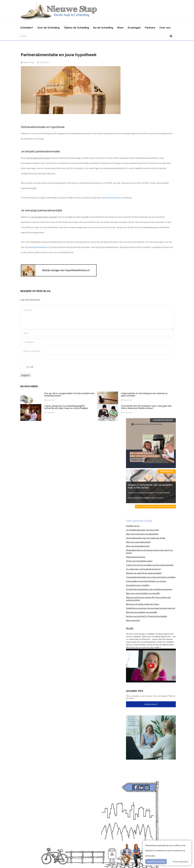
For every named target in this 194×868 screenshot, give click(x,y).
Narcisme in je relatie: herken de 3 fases (143, 604)
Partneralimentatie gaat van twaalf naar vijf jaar (146, 538)
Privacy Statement (180, 862)
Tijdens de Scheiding (76, 28)
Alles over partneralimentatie (138, 542)
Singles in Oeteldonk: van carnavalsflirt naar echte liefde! (150, 486)
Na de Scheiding (103, 28)
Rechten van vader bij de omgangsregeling (144, 573)
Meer (120, 28)
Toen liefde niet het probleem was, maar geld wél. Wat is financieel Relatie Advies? (146, 407)
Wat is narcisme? (133, 620)
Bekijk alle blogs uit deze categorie (155, 506)
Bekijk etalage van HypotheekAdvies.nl (66, 270)
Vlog (130, 628)
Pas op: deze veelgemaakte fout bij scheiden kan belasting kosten (69, 395)
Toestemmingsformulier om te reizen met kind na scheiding (151, 577)
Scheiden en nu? (133, 526)
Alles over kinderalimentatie (138, 546)
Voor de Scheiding (48, 28)
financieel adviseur (114, 198)
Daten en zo (167, 471)
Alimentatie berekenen (136, 557)
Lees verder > (155, 647)
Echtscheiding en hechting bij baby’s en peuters (146, 581)
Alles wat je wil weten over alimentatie (142, 534)
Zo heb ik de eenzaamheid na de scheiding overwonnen (149, 589)
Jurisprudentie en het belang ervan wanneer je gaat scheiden (144, 395)
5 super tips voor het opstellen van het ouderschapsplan (150, 565)
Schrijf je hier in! (151, 704)
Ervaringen (134, 28)
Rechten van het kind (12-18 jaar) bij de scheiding (147, 616)
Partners (150, 28)
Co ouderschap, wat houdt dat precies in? (143, 569)
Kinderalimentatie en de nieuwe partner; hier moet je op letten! (150, 551)
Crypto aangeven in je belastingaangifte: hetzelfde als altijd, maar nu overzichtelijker (66, 407)
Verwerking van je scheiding (138, 585)
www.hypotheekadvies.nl (39, 247)
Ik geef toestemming (156, 862)
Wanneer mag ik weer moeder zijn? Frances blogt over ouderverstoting (148, 599)
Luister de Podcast (163, 420)
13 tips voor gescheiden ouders (139, 561)
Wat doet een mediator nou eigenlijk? (142, 612)
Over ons (165, 28)
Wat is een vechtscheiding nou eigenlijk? (143, 593)
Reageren (26, 375)
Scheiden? (27, 28)
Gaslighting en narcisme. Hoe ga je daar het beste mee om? (151, 608)
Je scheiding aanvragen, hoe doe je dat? (143, 530)
